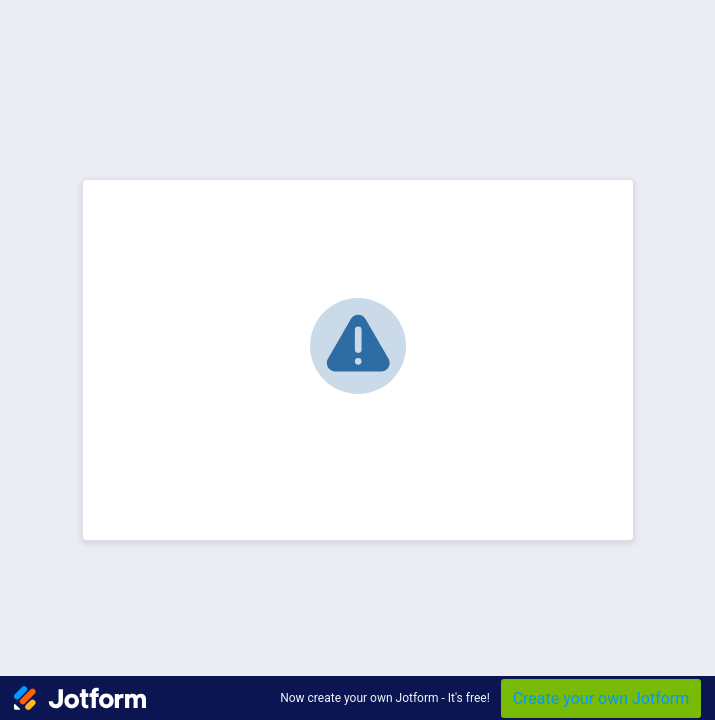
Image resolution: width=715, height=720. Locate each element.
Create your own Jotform (601, 698)
